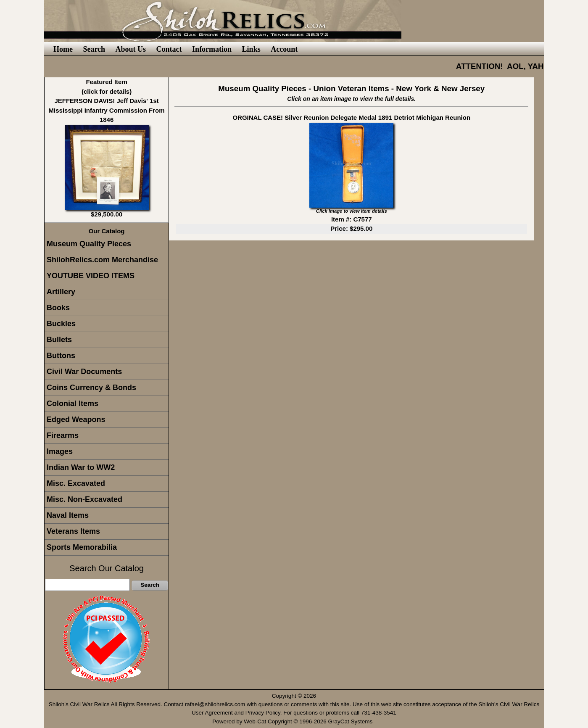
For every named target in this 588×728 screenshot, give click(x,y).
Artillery (61, 292)
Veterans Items (73, 531)
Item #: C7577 (352, 219)
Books (58, 308)
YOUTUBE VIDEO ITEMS (91, 276)
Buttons (61, 356)
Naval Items (68, 515)
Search (94, 49)
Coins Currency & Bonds (91, 388)
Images (60, 451)
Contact (169, 49)
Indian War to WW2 (81, 467)
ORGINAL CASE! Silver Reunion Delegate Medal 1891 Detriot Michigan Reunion (351, 117)
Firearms (63, 435)
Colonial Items (73, 404)
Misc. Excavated (76, 483)
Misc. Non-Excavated (84, 499)
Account (284, 49)
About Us (131, 49)
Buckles (61, 324)
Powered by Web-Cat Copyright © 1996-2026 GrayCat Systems (294, 721)
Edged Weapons (76, 419)
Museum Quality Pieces (89, 244)
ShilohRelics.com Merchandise (102, 260)
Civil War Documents (84, 372)
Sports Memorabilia (82, 547)
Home (63, 49)
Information (212, 49)
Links (251, 49)
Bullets (59, 340)
